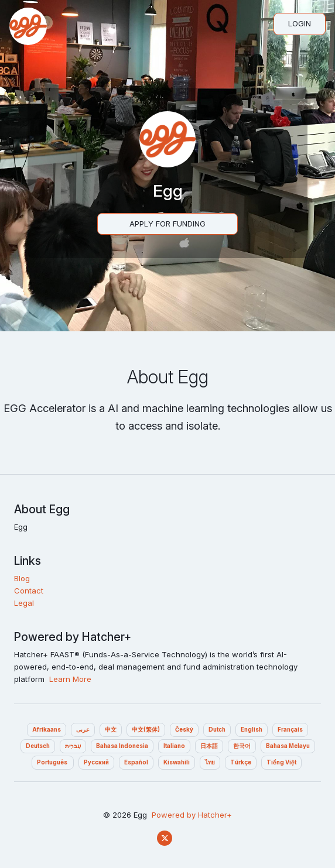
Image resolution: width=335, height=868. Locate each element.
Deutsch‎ (38, 746)
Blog (22, 578)
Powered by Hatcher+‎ (192, 815)
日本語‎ (209, 746)
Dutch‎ (217, 730)
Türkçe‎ (241, 762)
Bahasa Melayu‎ (288, 746)
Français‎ (290, 730)
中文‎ (111, 730)
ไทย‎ (210, 762)
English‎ (252, 730)
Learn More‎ (70, 679)
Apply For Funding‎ (167, 224)
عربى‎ (83, 730)
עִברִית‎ (73, 746)
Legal (24, 603)
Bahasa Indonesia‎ (122, 746)
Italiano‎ (174, 746)
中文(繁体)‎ (146, 730)
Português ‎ (53, 762)
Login (300, 23)
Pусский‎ (96, 762)
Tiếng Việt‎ (281, 762)
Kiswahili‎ (177, 762)
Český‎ (184, 730)
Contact (29, 591)
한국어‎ (242, 746)
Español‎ (136, 762)
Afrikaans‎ (47, 730)
